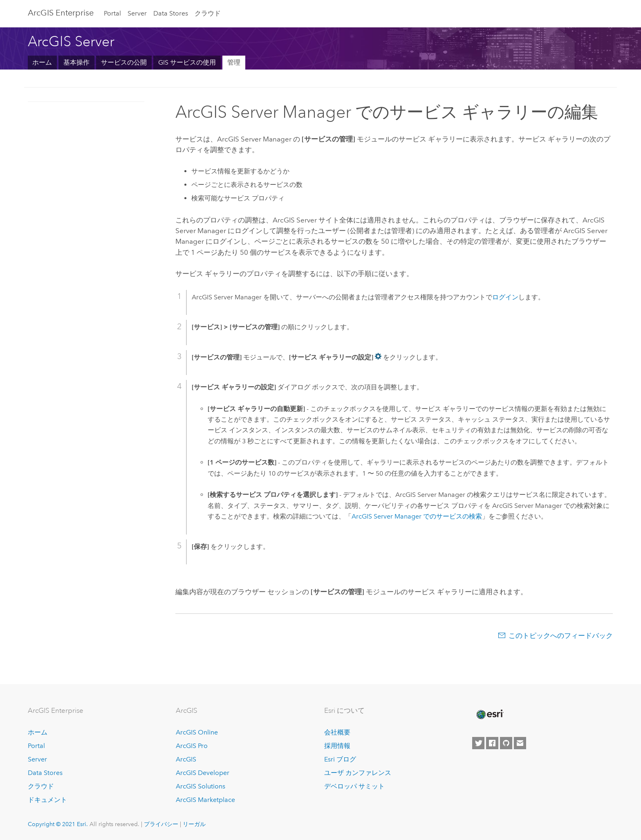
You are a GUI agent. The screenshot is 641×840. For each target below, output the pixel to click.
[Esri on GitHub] (506, 743)
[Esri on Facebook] (492, 743)
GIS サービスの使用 (187, 62)
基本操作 (76, 62)
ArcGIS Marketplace (205, 800)
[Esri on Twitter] (478, 743)
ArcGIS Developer (203, 773)
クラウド (208, 13)
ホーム (42, 62)
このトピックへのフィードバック (561, 636)
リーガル (194, 824)
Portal (112, 13)
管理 (234, 62)
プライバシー (161, 824)
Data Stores (171, 13)
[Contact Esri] (520, 743)
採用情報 (337, 746)
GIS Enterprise (61, 13)
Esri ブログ (340, 759)
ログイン (505, 297)
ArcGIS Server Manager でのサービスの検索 (417, 516)
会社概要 (337, 732)
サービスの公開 (124, 62)
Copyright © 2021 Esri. (58, 824)
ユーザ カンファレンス (358, 773)
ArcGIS (186, 759)
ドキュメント (47, 800)
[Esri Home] (489, 714)
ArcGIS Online (197, 732)
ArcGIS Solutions (201, 786)
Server (137, 13)
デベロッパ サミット (354, 786)
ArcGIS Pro (192, 746)
